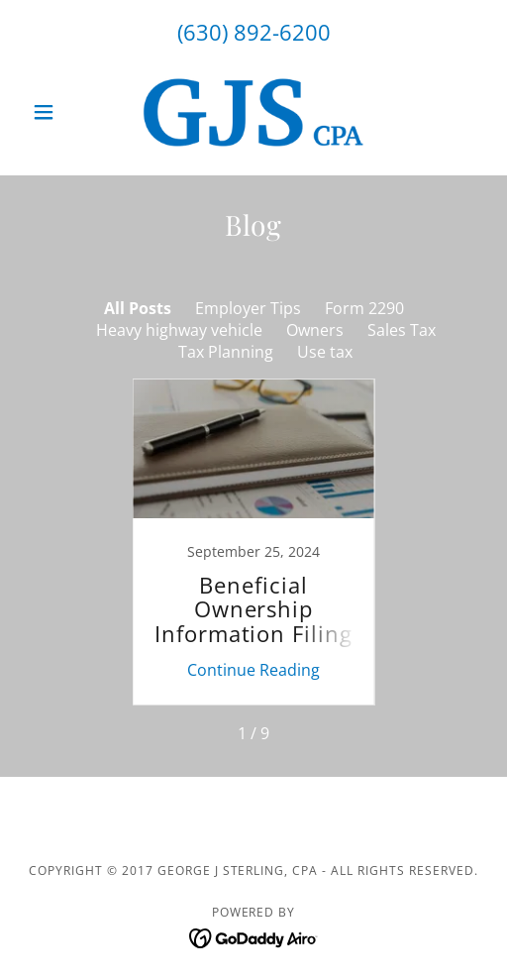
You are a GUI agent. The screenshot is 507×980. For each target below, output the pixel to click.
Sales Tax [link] (402, 330)
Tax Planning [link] (226, 352)
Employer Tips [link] (248, 308)
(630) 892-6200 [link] (254, 32)
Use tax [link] (325, 352)
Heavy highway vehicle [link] (179, 330)
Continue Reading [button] (253, 670)
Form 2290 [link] (364, 308)
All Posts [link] (138, 308)
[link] (253, 112)
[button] (58, 112)
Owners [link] (315, 330)
